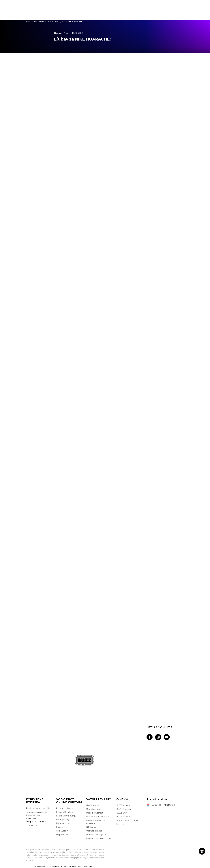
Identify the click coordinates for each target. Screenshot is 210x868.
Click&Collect (62, 831)
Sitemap (120, 824)
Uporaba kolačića (94, 831)
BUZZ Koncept (123, 805)
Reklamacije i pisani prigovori (100, 838)
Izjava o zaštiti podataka (97, 817)
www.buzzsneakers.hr (51, 867)
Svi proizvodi (62, 835)
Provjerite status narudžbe (38, 808)
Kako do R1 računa (65, 812)
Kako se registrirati (65, 808)
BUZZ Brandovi (124, 809)
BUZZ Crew (122, 813)
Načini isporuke (63, 823)
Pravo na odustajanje (96, 835)
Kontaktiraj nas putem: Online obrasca (36, 814)
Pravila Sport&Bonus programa (96, 822)
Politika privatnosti (95, 813)
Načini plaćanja (63, 820)
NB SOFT (73, 867)
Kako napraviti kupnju (66, 816)
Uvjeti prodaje (93, 805)
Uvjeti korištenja (94, 809)
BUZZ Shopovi (123, 817)
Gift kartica (91, 827)
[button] (202, 851)
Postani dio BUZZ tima (127, 820)
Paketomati (62, 827)
